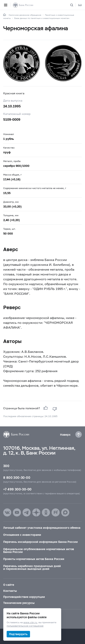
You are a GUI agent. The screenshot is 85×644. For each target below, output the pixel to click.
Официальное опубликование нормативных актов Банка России (39, 550)
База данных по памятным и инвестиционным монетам (42, 18)
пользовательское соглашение (25, 626)
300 (6, 466)
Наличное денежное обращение (25, 15)
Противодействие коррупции (24, 597)
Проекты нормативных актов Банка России (34, 559)
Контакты (10, 591)
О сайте (9, 585)
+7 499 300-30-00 (17, 489)
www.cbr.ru (30, 623)
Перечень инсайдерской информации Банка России (40, 542)
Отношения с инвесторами (22, 535)
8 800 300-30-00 (17, 477)
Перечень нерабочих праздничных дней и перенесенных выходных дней (32, 567)
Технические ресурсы (19, 603)
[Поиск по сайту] (74, 5)
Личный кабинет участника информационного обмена (42, 528)
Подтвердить (18, 634)
